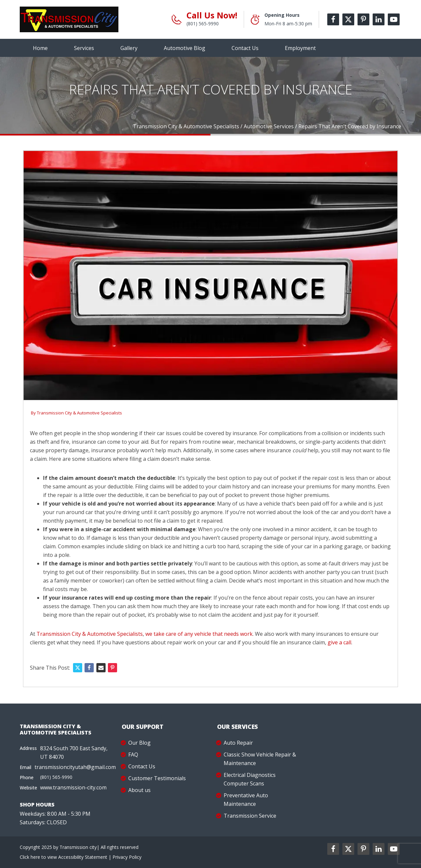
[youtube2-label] (394, 849)
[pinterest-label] (363, 19)
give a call (339, 642)
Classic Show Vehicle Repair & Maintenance (260, 759)
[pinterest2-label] (363, 849)
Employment (300, 48)
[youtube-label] (394, 19)
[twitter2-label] (348, 849)
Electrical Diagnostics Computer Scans (250, 779)
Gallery (129, 48)
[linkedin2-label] (379, 849)
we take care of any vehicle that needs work (199, 634)
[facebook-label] (333, 19)
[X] (78, 668)
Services (84, 48)
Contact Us (245, 48)
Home (40, 48)
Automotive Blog (185, 48)
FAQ (133, 755)
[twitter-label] (348, 19)
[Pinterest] (112, 668)
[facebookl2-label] (333, 849)
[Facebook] (89, 668)
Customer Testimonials (157, 778)
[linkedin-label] (379, 19)
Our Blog (139, 743)
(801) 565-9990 (203, 24)
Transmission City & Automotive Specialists (79, 413)
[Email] (101, 668)
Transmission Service (250, 816)
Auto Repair (238, 743)
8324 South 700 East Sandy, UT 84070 (74, 753)
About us (139, 790)
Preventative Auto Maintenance (246, 800)
